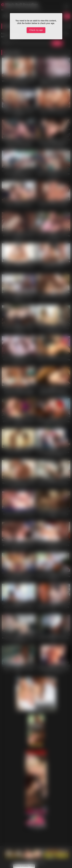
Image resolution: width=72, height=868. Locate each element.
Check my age (36, 30)
